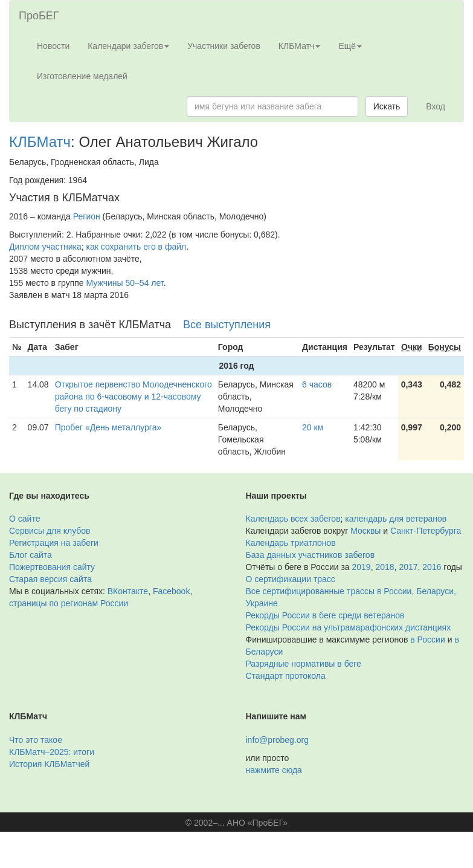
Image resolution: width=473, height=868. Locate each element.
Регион (87, 216)
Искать (387, 106)
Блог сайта (31, 555)
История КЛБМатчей (49, 764)
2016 (432, 567)
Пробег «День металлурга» (108, 427)
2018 (385, 567)
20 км (313, 427)
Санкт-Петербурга (426, 531)
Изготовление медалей (82, 76)
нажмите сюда (274, 770)
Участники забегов (224, 46)
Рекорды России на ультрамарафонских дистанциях (349, 627)
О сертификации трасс (291, 579)
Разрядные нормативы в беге (304, 664)
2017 (408, 567)
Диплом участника (45, 247)
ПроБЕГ (39, 16)
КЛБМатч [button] (300, 46)
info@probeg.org (278, 740)
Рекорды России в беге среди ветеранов (325, 615)
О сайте (24, 519)
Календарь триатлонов (291, 543)
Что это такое (36, 740)
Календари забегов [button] (128, 46)
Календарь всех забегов (293, 519)
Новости (53, 46)
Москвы (365, 531)
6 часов (317, 384)
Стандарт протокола (286, 676)
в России (427, 640)
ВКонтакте (128, 591)
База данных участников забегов (311, 555)
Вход (436, 106)
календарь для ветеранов (396, 519)
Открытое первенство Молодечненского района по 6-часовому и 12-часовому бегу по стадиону (134, 397)
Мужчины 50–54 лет (125, 283)
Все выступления (227, 325)
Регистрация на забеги (54, 543)
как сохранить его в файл (137, 247)
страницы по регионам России (69, 603)
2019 (362, 567)
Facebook (171, 591)
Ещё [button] (350, 46)
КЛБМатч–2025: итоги (52, 752)
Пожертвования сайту (52, 567)
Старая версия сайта (50, 579)
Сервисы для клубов (50, 531)
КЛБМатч (40, 142)
